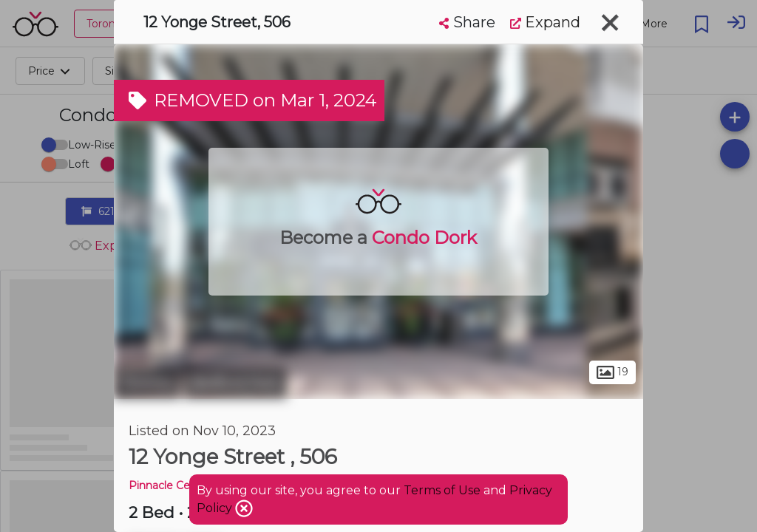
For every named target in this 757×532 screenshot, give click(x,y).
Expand (545, 22)
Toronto (147, 383)
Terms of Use (442, 490)
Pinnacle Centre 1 (174, 485)
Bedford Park (235, 383)
